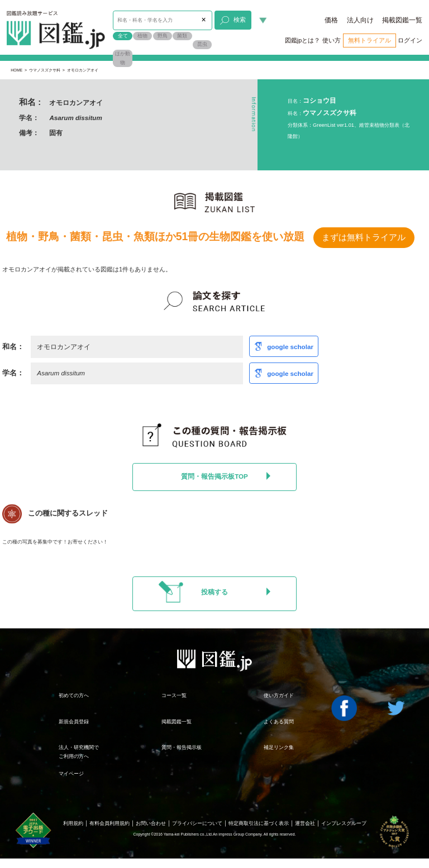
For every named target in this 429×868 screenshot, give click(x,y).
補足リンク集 (279, 747)
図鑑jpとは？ (302, 40)
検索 (233, 21)
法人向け (360, 20)
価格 (331, 20)
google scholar (290, 347)
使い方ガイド (279, 695)
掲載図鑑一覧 (402, 20)
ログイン (410, 40)
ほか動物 (123, 58)
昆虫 (202, 44)
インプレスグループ (344, 823)
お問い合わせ (151, 823)
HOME (16, 70)
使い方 (332, 40)
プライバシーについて (197, 823)
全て (123, 36)
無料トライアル (370, 40)
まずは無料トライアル (364, 237)
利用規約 (73, 823)
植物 (142, 36)
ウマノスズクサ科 (45, 70)
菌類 (182, 36)
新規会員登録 (74, 722)
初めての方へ (74, 695)
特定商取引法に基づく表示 (259, 823)
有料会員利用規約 (109, 823)
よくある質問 (279, 722)
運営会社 (305, 823)
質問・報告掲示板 (182, 747)
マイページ (71, 774)
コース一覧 (174, 695)
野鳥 (163, 36)
